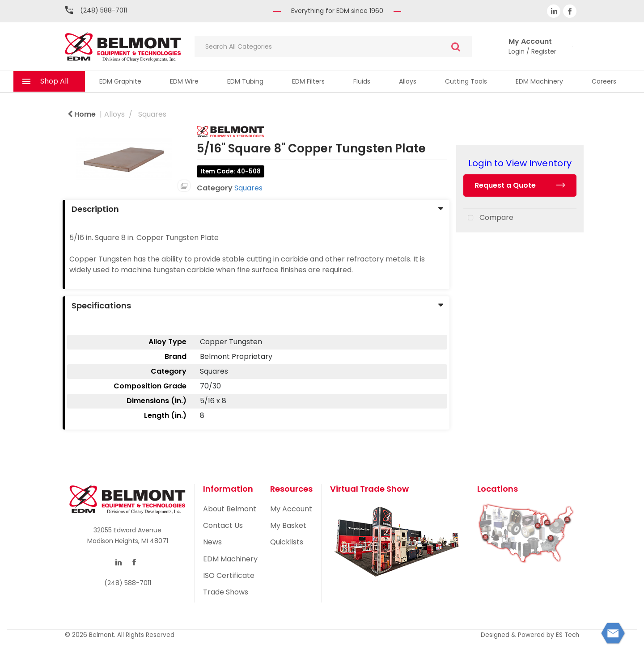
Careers (604, 81)
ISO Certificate (229, 575)
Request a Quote (505, 185)
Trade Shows (226, 592)
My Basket (288, 525)
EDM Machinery (539, 81)
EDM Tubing (245, 81)
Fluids (362, 81)
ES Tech (568, 635)
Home (82, 114)
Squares (152, 114)
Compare (488, 218)
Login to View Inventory (520, 163)
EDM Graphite (120, 81)
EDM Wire (184, 81)
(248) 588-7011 (104, 10)
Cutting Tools (466, 81)
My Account (291, 509)
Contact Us (223, 525)
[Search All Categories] (333, 46)
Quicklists (287, 542)
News (212, 542)
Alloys (408, 81)
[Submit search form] (456, 47)
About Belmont (230, 509)
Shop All (54, 81)
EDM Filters (308, 81)
